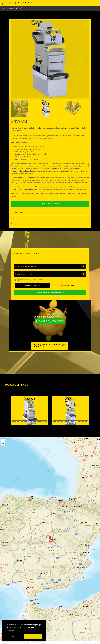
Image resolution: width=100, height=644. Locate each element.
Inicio (3, 8)
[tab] (50, 213)
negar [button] (14, 636)
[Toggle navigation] (96, 3)
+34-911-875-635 (27, 3)
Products (11, 8)
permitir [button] (33, 636)
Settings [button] (10, 630)
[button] (50, 539)
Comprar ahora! (50, 204)
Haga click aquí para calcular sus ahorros (50, 292)
